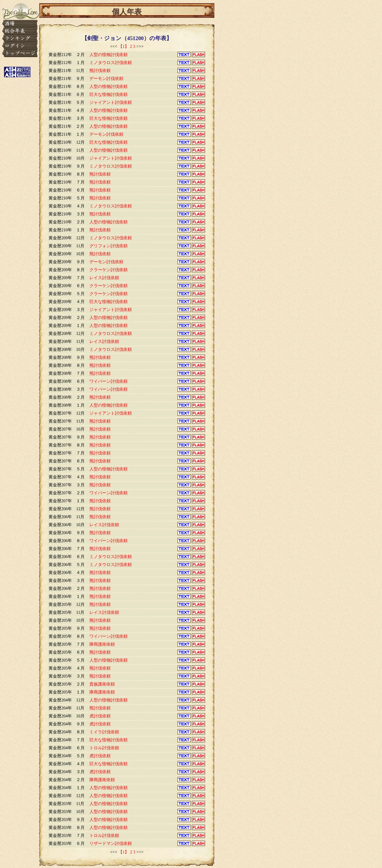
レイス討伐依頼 (104, 278)
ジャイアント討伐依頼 (111, 102)
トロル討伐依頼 (104, 748)
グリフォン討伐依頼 (108, 246)
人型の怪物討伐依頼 (108, 55)
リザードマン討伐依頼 (111, 843)
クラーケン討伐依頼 (108, 270)
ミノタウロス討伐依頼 (111, 63)
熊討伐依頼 (100, 71)
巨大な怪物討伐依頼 (108, 94)
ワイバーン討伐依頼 (108, 381)
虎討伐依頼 (100, 716)
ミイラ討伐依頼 (104, 732)
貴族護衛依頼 (102, 684)
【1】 (124, 46)
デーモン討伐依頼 (106, 78)
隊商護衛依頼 (102, 644)
